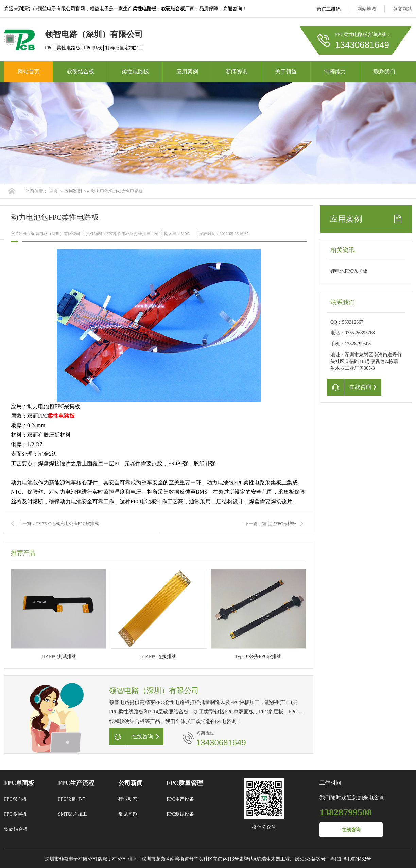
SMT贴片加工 (73, 814)
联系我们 (384, 71)
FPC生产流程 (76, 783)
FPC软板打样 (72, 799)
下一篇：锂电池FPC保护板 (270, 523)
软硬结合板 (81, 71)
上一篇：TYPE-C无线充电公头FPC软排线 (58, 523)
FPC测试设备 (180, 814)
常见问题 (128, 814)
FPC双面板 (15, 799)
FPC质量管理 (185, 783)
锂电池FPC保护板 (349, 271)
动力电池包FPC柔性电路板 (117, 191)
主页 (53, 191)
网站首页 (29, 71)
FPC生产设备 (180, 799)
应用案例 (187, 71)
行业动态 (128, 799)
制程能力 (335, 71)
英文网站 (402, 9)
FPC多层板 (15, 814)
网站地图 (367, 9)
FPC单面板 (19, 783)
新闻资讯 (237, 71)
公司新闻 (131, 783)
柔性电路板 (135, 71)
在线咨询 (351, 830)
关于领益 (286, 71)
